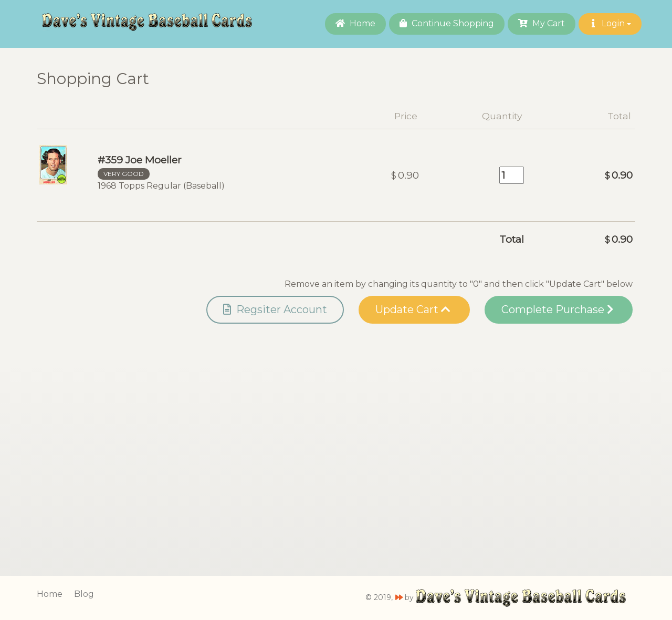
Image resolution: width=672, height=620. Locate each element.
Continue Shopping (447, 23)
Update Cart (413, 309)
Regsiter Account (275, 309)
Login (610, 23)
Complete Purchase (557, 309)
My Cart (542, 23)
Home (355, 23)
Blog (84, 594)
